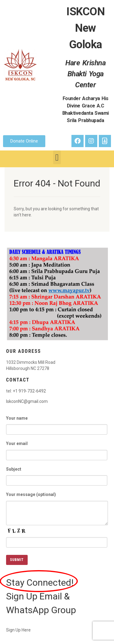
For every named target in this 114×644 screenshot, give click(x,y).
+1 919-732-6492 (29, 391)
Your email (57, 448)
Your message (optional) (57, 503)
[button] (57, 157)
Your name (57, 423)
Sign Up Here (18, 630)
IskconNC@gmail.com (27, 401)
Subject (57, 474)
